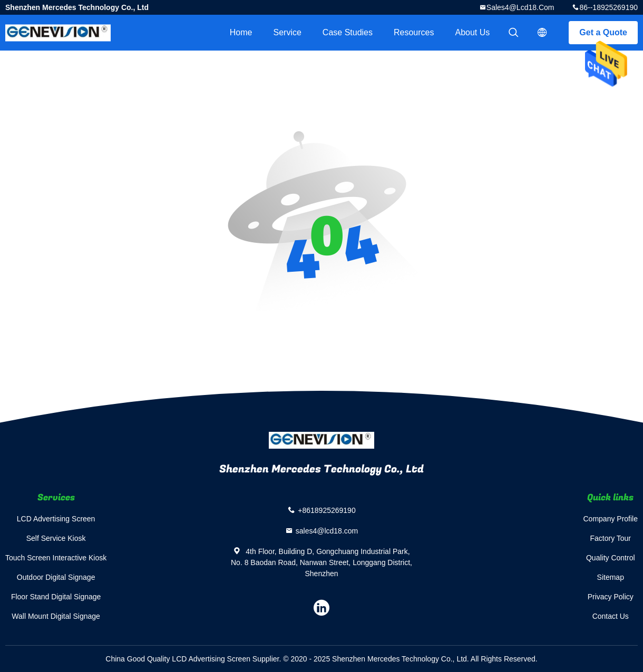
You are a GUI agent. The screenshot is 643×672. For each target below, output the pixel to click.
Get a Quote (603, 32)
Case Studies (348, 32)
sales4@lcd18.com (520, 7)
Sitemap (611, 577)
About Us (473, 32)
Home (241, 32)
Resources (414, 32)
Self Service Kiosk (56, 538)
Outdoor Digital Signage (56, 577)
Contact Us (611, 616)
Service (287, 32)
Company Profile (611, 519)
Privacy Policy (611, 597)
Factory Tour (610, 538)
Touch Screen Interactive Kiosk (56, 558)
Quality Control (611, 558)
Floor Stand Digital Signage (56, 597)
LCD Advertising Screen (56, 519)
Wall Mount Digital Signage (56, 616)
